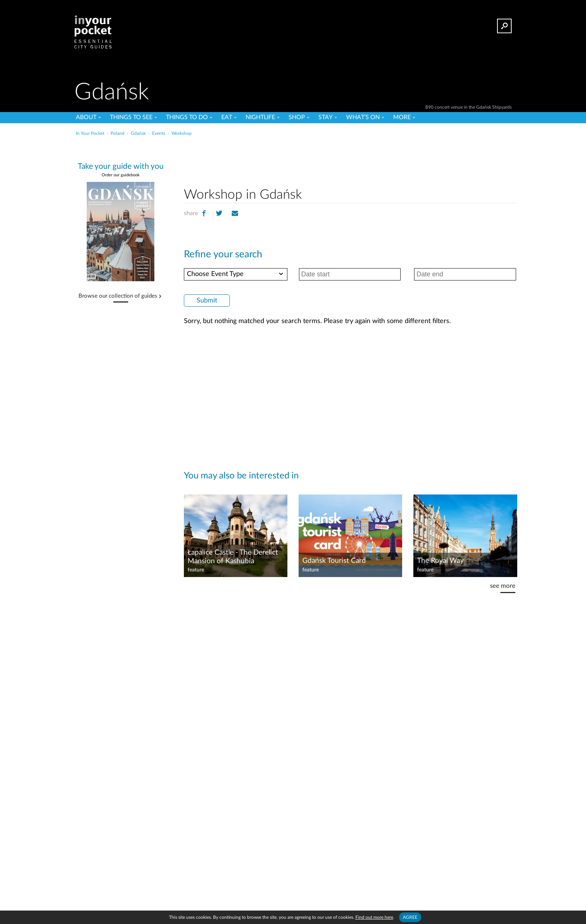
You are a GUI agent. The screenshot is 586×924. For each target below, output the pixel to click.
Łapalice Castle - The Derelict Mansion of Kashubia (233, 557)
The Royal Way (440, 561)
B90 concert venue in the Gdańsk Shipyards (468, 107)
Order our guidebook (121, 175)
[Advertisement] (351, 160)
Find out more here (374, 917)
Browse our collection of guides (118, 296)
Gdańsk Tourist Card (334, 561)
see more (503, 586)
